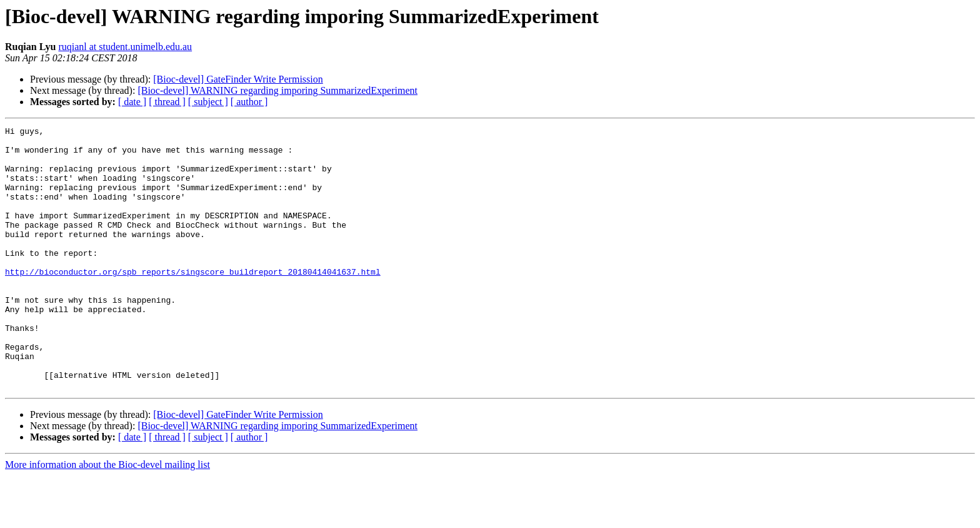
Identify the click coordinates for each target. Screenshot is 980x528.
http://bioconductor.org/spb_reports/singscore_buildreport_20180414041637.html (193, 302)
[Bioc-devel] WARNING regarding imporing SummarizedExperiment (277, 90)
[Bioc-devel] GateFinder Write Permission (238, 79)
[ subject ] (208, 102)
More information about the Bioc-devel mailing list (107, 517)
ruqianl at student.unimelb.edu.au (125, 47)
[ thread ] (167, 102)
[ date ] (132, 102)
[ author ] (249, 102)
